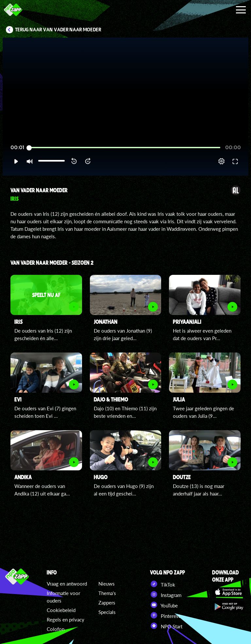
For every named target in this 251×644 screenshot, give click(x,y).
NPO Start (166, 626)
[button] (16, 161)
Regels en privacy (66, 620)
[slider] (125, 148)
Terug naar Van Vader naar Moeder (58, 30)
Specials (107, 612)
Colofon (56, 629)
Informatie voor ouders (63, 597)
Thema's (107, 593)
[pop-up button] (221, 161)
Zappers (107, 603)
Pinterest (165, 615)
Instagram (166, 594)
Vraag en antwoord (67, 584)
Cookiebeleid (61, 610)
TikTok (163, 584)
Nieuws (107, 584)
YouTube (164, 605)
